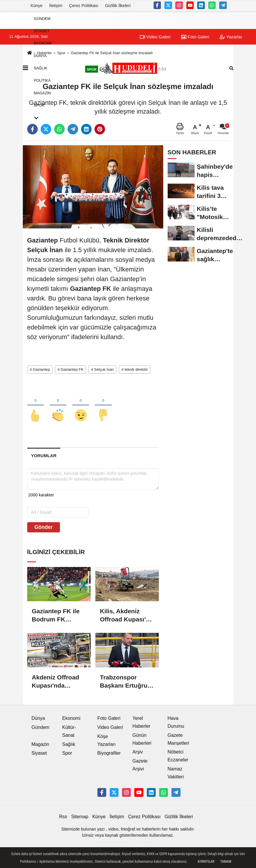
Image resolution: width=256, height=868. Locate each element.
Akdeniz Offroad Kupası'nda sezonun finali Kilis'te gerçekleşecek (56, 682)
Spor (39, 105)
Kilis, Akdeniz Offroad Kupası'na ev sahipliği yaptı (127, 616)
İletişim (56, 6)
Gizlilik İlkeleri (118, 6)
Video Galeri (110, 728)
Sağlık (41, 68)
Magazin (42, 93)
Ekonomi (43, 43)
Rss (63, 817)
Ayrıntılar (206, 862)
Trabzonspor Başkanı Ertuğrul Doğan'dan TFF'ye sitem (126, 682)
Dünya (40, 55)
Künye (37, 6)
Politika (42, 80)
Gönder (44, 527)
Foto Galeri (109, 719)
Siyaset (42, 31)
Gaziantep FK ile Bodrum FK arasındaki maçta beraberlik (57, 616)
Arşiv (138, 752)
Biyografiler (109, 754)
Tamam (226, 862)
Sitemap (80, 817)
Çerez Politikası (84, 6)
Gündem (42, 18)
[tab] (44, 456)
